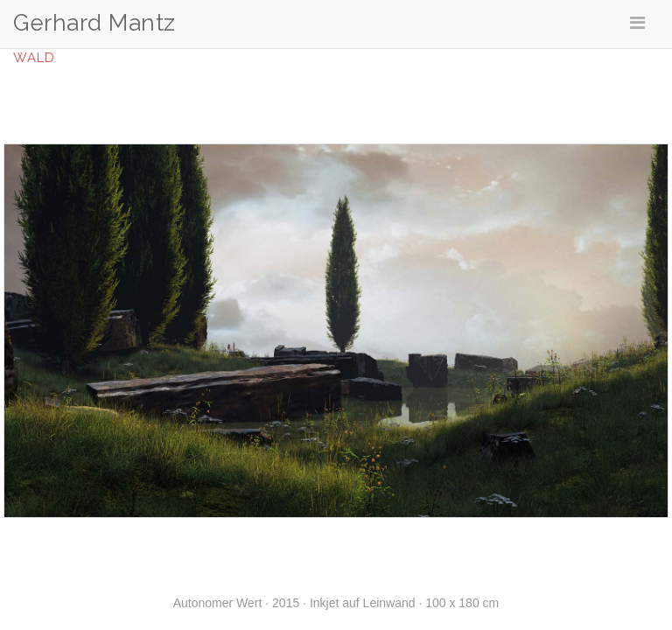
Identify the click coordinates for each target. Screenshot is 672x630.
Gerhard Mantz (94, 23)
